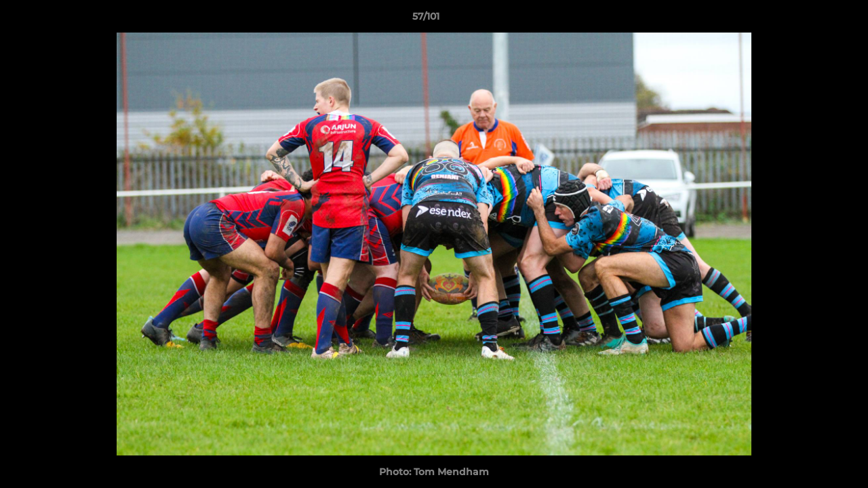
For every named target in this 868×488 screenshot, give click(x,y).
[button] (811, 20)
